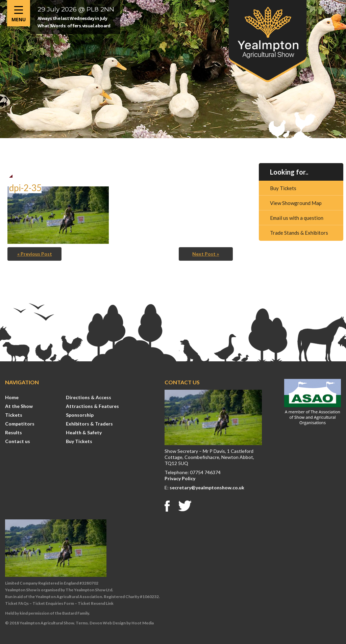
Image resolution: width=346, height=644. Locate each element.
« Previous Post (35, 254)
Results (14, 432)
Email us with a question (297, 218)
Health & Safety (84, 432)
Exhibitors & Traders (89, 424)
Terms (82, 623)
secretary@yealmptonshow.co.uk (207, 487)
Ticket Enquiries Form (53, 603)
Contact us (18, 441)
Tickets (14, 415)
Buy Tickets (283, 188)
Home (12, 397)
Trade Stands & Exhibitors (299, 233)
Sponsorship (80, 415)
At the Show (19, 406)
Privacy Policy (180, 478)
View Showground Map (296, 203)
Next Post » (206, 254)
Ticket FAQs (17, 603)
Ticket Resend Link (96, 603)
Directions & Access (89, 397)
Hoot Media (143, 623)
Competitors (20, 424)
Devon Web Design (108, 623)
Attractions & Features (92, 406)
